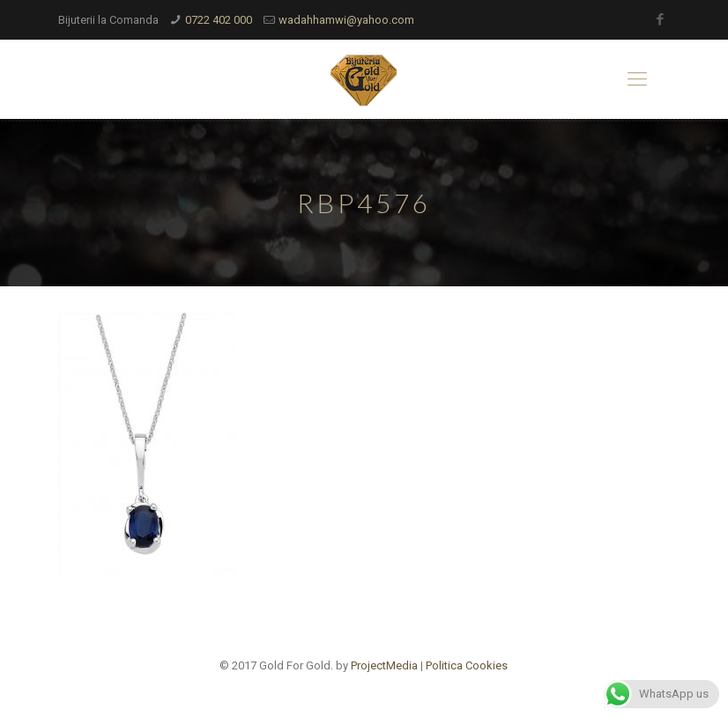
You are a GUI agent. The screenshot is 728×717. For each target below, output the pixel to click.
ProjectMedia (384, 665)
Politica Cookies (467, 665)
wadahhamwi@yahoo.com (346, 20)
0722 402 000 (219, 20)
